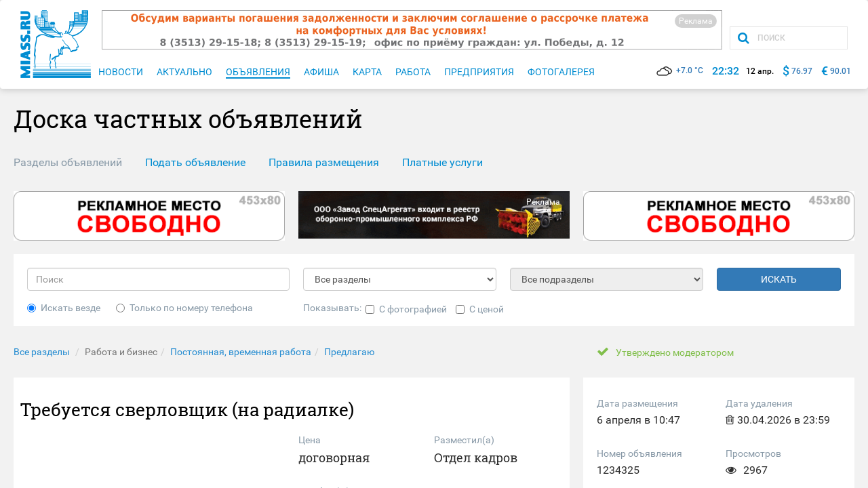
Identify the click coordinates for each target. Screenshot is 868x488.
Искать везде (64, 308)
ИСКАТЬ (779, 279)
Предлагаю (349, 352)
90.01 (841, 71)
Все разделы (42, 352)
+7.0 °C (680, 70)
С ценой (480, 309)
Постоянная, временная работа (241, 352)
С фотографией (406, 309)
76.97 (802, 71)
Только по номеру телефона (184, 308)
